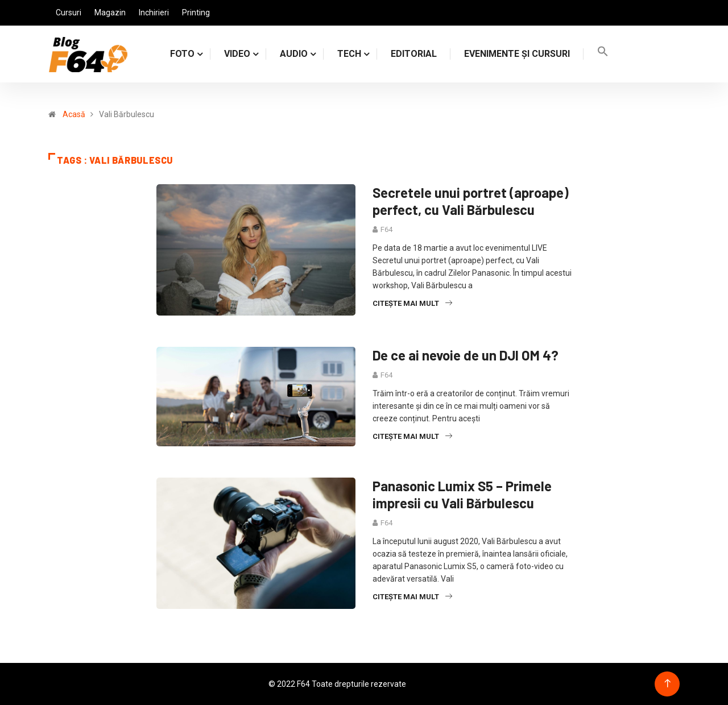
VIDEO (237, 54)
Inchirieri (154, 13)
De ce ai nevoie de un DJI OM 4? (466, 355)
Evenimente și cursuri (517, 54)
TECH (349, 54)
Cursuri (69, 13)
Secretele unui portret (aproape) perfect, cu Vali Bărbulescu (471, 201)
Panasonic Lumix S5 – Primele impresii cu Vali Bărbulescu (462, 494)
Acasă (74, 114)
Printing (196, 13)
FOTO (182, 54)
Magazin (110, 13)
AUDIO (294, 54)
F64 (386, 229)
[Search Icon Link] (603, 54)
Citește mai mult (412, 303)
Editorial (414, 54)
